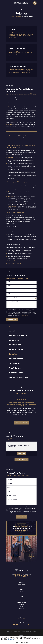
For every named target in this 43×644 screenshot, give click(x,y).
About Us (21, 582)
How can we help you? (12, 302)
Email (8, 294)
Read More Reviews (21, 423)
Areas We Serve (21, 587)
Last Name (10, 286)
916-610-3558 (21, 531)
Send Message (12, 319)
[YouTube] (14, 625)
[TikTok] (29, 625)
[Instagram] (26, 625)
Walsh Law (10, 107)
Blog (21, 592)
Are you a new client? (12, 298)
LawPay (21, 589)
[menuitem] (21, 331)
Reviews (21, 594)
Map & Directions (21, 610)
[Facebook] (20, 625)
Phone (9, 290)
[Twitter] (23, 625)
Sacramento (9, 124)
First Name (10, 282)
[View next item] (23, 419)
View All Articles (21, 460)
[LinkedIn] (17, 625)
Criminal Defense (21, 585)
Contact (21, 596)
